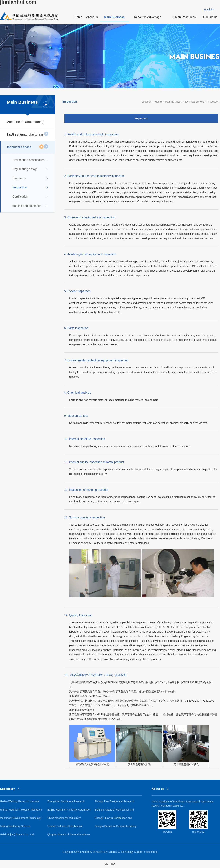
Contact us (210, 17)
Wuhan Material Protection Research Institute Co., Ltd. (21, 811)
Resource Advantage (148, 17)
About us (92, 17)
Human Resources (184, 17)
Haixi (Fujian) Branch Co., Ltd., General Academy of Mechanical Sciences (19, 836)
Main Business (114, 17)
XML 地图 (110, 864)
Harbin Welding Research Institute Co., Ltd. (19, 803)
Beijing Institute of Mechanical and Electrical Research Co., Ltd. (114, 811)
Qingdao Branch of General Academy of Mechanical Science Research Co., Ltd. (69, 836)
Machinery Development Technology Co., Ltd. (21, 819)
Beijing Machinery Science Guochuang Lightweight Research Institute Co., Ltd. (19, 828)
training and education (31, 206)
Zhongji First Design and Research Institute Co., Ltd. (115, 803)
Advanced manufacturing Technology (28, 124)
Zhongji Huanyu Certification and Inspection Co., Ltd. (113, 819)
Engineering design (31, 169)
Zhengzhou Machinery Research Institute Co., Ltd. (66, 803)
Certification (31, 197)
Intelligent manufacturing (28, 137)
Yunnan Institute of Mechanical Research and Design (65, 828)
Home (78, 17)
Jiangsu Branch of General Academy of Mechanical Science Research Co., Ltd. (116, 828)
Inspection (31, 188)
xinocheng (152, 852)
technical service (25, 147)
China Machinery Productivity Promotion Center (64, 819)
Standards (31, 178)
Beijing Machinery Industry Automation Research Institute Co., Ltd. (69, 811)
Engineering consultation (31, 160)
